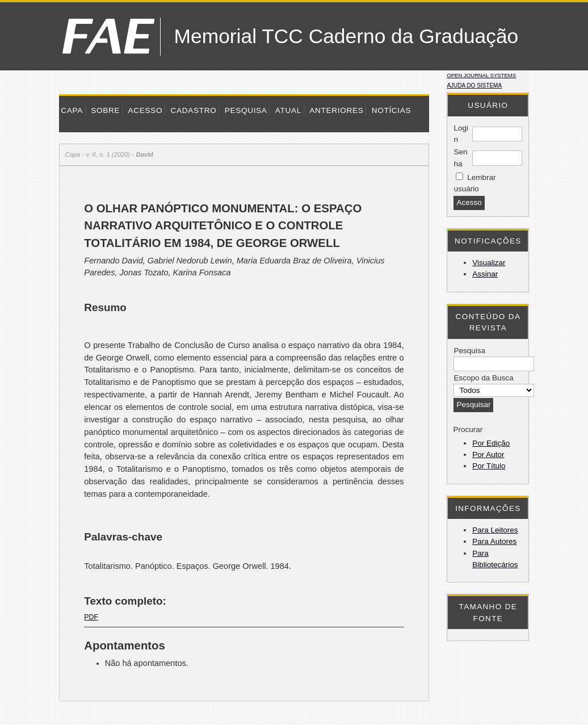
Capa (72, 110)
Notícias (392, 110)
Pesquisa (246, 110)
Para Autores (494, 541)
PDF (91, 617)
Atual (288, 110)
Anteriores (336, 110)
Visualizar (489, 263)
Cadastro (193, 110)
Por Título (489, 466)
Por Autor (488, 454)
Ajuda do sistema (474, 85)
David (144, 154)
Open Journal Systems (481, 75)
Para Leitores (495, 530)
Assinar (485, 274)
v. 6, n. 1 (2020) (108, 154)
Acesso (145, 110)
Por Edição (491, 443)
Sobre (105, 110)
